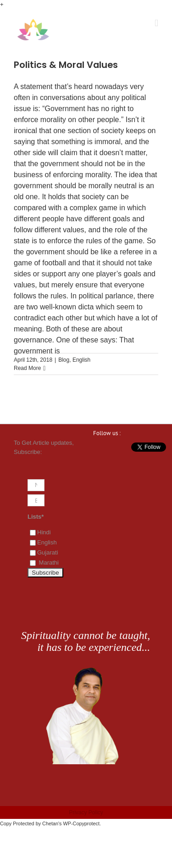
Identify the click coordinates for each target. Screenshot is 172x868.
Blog (64, 360)
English (81, 360)
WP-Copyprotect (81, 823)
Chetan (50, 823)
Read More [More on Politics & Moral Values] (27, 368)
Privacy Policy (86, 812)
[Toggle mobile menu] (156, 23)
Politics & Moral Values (66, 65)
